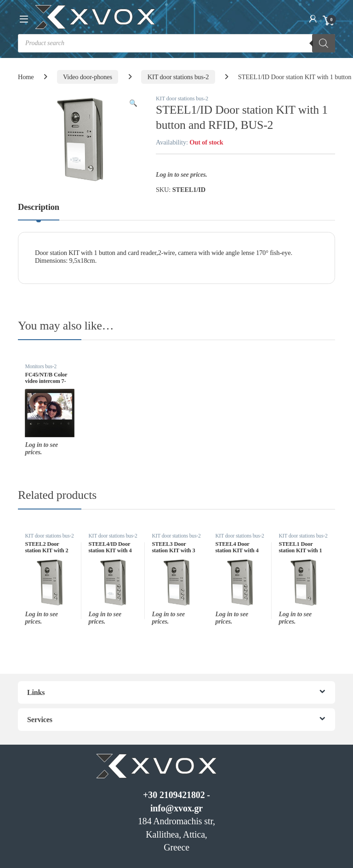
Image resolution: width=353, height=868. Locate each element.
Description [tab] (39, 207)
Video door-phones (88, 77)
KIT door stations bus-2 (178, 77)
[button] (133, 103)
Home (26, 77)
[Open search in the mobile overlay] (176, 43)
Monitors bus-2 (41, 366)
